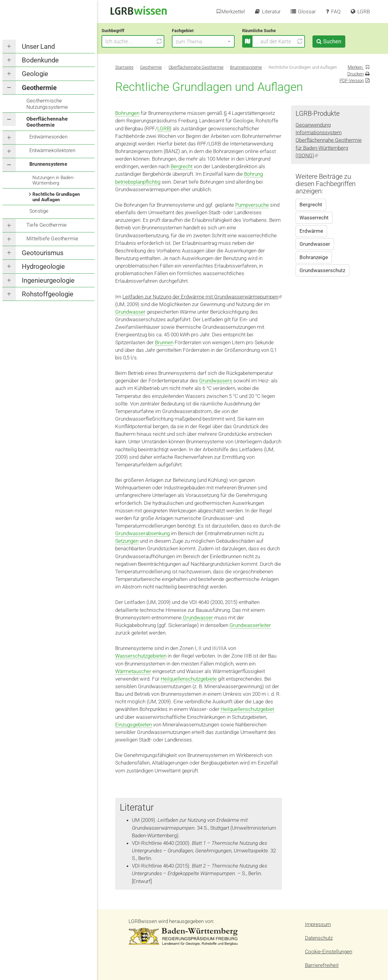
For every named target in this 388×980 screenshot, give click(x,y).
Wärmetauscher (133, 671)
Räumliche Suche (273, 31)
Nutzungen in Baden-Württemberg (54, 180)
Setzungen (127, 541)
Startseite (124, 67)
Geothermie (39, 88)
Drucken (356, 74)
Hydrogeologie (43, 267)
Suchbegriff (127, 31)
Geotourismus (43, 253)
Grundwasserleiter (250, 625)
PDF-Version (352, 81)
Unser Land (38, 47)
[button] (217, 41)
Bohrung (253, 174)
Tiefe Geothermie (47, 225)
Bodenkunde (40, 60)
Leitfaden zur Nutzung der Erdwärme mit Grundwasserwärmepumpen (202, 297)
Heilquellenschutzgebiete (189, 679)
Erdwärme (311, 231)
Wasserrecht (314, 218)
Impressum (318, 924)
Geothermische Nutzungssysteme (47, 104)
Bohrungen (127, 113)
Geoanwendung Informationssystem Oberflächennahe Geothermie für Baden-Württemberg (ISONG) (329, 140)
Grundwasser (130, 312)
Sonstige (39, 211)
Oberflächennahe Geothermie (47, 122)
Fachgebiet (196, 31)
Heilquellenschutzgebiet (247, 709)
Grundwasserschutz (322, 270)
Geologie (35, 74)
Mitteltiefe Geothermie (52, 238)
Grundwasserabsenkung (142, 533)
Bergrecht (182, 166)
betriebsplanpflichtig (138, 182)
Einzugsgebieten (134, 725)
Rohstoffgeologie (48, 294)
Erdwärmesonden (48, 137)
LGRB (164, 128)
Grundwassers (216, 381)
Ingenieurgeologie (48, 280)
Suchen (346, 41)
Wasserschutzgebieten (141, 656)
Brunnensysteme (48, 164)
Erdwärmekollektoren (52, 150)
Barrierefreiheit (322, 965)
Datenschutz (319, 938)
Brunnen (164, 342)
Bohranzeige (314, 257)
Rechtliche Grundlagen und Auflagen (56, 197)
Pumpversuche (252, 205)
